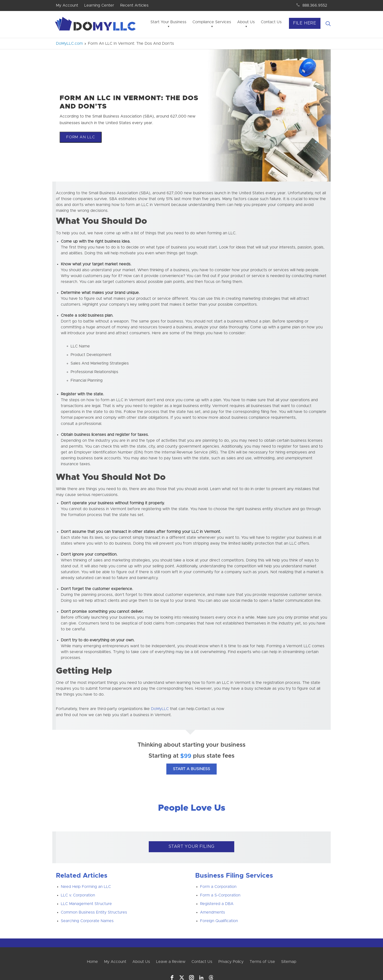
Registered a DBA (217, 904)
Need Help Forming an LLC (86, 887)
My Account (67, 5)
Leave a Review (171, 962)
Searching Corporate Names (87, 921)
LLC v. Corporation (78, 895)
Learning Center (99, 5)
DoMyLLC (160, 709)
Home (92, 962)
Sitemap (289, 962)
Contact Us (271, 22)
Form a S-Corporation (220, 895)
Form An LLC (81, 137)
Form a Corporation (218, 887)
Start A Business (191, 769)
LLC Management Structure (86, 904)
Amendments (213, 912)
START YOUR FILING (192, 847)
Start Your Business (168, 22)
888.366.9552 (315, 5)
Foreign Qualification (219, 921)
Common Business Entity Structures (94, 912)
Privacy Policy (231, 962)
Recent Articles (134, 5)
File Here (305, 23)
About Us (246, 22)
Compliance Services (212, 22)
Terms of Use (262, 962)
